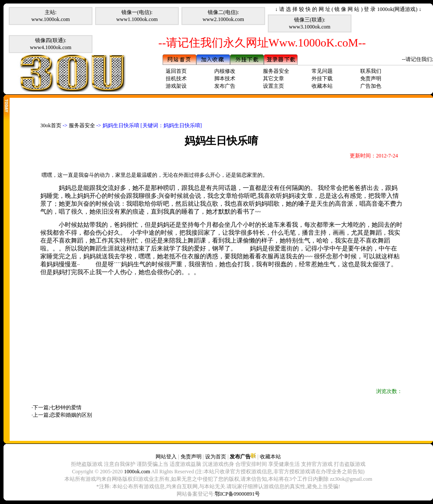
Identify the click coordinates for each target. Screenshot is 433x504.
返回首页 (176, 71)
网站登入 (166, 457)
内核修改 (225, 71)
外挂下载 (322, 79)
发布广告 (225, 86)
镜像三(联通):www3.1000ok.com (310, 23)
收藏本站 (322, 86)
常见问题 (322, 71)
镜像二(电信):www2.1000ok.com (223, 16)
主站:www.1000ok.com (51, 16)
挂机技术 (176, 79)
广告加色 (371, 86)
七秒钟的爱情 (66, 407)
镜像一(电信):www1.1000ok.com (137, 16)
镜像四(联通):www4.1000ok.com (51, 44)
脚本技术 (225, 79)
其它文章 (273, 79)
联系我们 (371, 71)
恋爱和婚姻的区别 (71, 415)
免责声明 (371, 79)
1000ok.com (137, 472)
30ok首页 (51, 125)
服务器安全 (276, 71)
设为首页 (216, 457)
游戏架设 (176, 86)
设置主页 (273, 86)
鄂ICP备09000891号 (237, 494)
